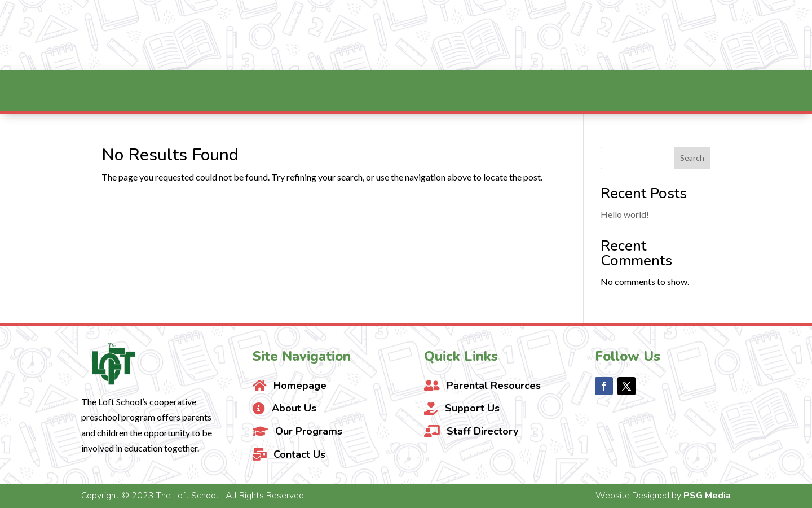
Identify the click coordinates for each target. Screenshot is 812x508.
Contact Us (750, 35)
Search (692, 158)
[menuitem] (198, 91)
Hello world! (625, 214)
